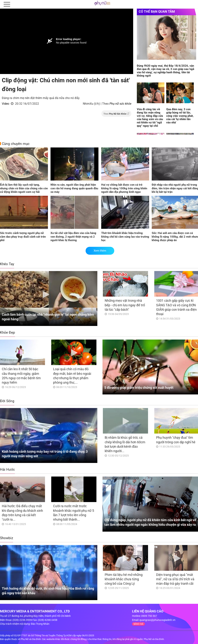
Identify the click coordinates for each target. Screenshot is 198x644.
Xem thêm (100, 251)
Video (6, 104)
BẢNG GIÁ (138, 624)
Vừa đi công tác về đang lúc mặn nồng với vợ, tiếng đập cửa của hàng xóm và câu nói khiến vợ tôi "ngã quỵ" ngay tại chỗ (150, 118)
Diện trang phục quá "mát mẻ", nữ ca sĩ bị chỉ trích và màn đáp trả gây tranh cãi (175, 579)
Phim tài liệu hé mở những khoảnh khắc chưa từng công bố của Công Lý (124, 579)
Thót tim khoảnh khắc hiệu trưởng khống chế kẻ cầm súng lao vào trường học (125, 237)
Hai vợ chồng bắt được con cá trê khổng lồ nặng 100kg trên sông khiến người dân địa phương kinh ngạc (124, 188)
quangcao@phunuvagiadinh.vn (157, 620)
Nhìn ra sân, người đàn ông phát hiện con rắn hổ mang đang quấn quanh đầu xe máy (74, 188)
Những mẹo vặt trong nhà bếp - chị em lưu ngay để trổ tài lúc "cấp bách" (125, 305)
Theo (116, 114)
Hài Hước (7, 469)
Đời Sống (7, 401)
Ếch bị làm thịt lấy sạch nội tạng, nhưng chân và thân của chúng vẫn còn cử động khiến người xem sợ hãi (24, 188)
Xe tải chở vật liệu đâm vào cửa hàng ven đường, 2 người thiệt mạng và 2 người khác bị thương (73, 237)
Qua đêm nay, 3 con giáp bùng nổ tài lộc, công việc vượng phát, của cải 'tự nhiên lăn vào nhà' (180, 116)
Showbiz (7, 538)
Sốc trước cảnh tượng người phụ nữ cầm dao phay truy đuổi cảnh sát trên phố (23, 237)
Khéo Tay (7, 264)
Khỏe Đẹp (8, 332)
